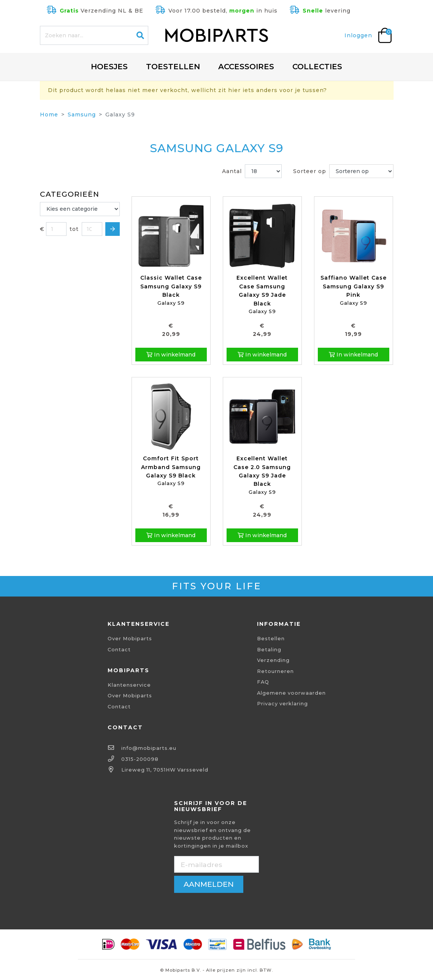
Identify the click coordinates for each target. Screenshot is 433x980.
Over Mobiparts (130, 639)
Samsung (82, 115)
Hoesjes (109, 67)
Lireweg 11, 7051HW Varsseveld (165, 770)
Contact (119, 650)
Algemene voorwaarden (291, 693)
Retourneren (275, 671)
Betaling (269, 650)
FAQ (263, 682)
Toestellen (173, 67)
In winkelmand (171, 355)
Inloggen (358, 35)
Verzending (273, 660)
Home (49, 115)
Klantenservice (129, 685)
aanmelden (209, 884)
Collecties (317, 67)
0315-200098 (140, 759)
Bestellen (271, 639)
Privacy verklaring (282, 704)
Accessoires (246, 67)
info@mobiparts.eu (149, 748)
